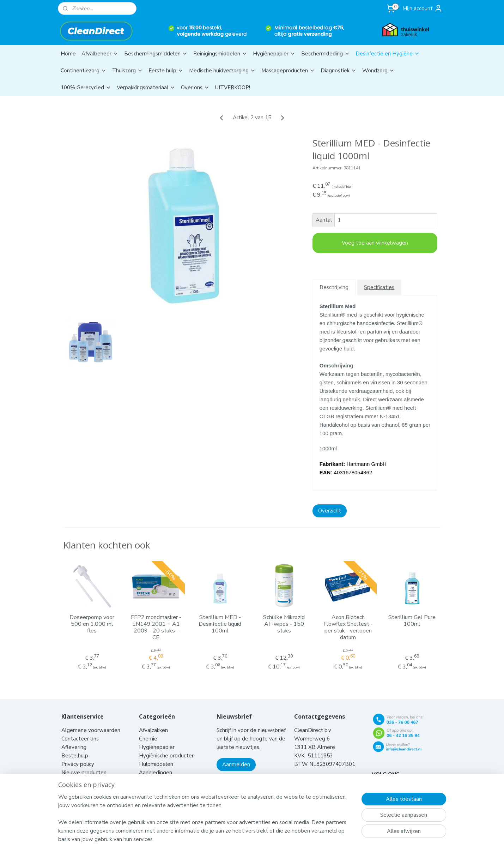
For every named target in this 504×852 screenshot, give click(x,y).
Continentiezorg (84, 71)
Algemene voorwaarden (92, 721)
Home (68, 54)
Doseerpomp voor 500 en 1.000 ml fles (92, 624)
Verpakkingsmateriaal (146, 88)
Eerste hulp (166, 71)
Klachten (72, 772)
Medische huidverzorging (222, 71)
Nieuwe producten (84, 764)
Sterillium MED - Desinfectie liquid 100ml (220, 624)
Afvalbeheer (100, 54)
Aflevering (74, 738)
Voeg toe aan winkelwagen (375, 243)
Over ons (195, 88)
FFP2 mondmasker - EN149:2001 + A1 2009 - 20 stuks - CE (156, 628)
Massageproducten (288, 71)
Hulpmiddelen (157, 755)
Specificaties (379, 287)
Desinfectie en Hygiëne (388, 54)
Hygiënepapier (274, 54)
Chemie (148, 730)
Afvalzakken (153, 721)
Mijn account (423, 8)
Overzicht (330, 511)
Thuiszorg (127, 71)
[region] (206, 822)
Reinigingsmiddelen (220, 54)
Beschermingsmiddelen (156, 54)
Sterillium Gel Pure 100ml (412, 621)
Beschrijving (334, 287)
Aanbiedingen (156, 764)
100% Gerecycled (86, 88)
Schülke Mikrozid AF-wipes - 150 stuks (284, 624)
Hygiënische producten (168, 747)
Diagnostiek (339, 71)
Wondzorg (378, 71)
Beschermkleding (326, 54)
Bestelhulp (75, 747)
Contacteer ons (81, 730)
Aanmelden (236, 756)
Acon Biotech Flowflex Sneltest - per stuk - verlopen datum (348, 628)
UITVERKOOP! (233, 88)
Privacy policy (78, 755)
